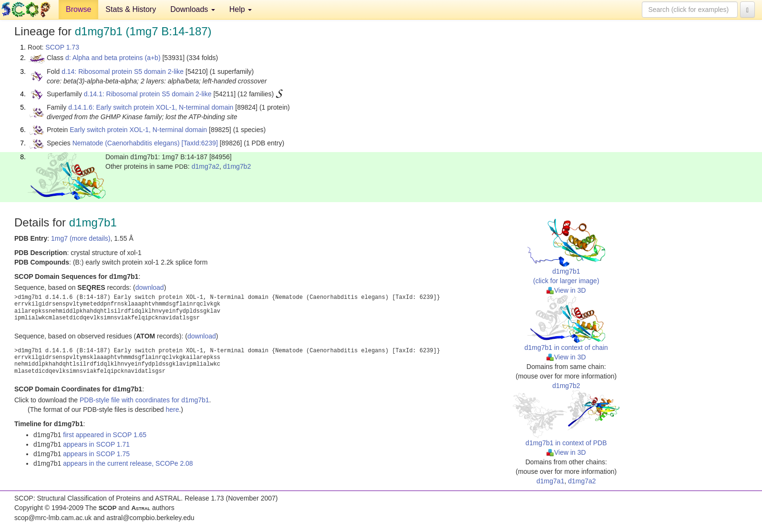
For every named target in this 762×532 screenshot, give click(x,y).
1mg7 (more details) (81, 238)
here (172, 409)
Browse (78, 9)
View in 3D (566, 290)
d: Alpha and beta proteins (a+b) (113, 58)
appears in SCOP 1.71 (96, 444)
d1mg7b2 (237, 166)
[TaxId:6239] (200, 143)
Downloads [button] (193, 9)
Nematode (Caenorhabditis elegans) (126, 143)
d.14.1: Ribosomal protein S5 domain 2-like (148, 94)
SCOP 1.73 (62, 47)
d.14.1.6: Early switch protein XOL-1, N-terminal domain (151, 107)
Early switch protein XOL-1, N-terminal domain (138, 130)
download (150, 287)
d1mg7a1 (550, 481)
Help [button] (241, 9)
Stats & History (131, 9)
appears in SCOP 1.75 (96, 454)
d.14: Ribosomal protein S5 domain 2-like (123, 72)
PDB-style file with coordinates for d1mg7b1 (144, 400)
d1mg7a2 (206, 166)
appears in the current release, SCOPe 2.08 (128, 463)
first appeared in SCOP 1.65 (105, 435)
